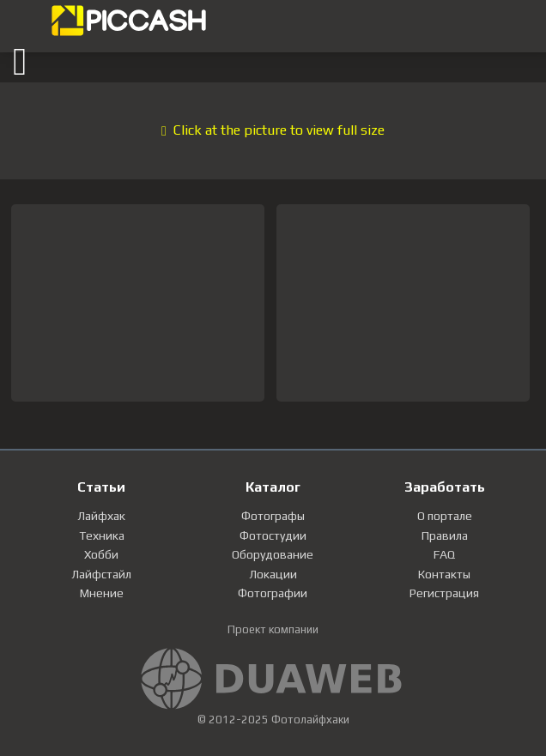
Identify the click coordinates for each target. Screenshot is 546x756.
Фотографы (273, 516)
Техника (102, 535)
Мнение (102, 593)
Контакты (444, 574)
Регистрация (444, 593)
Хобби (101, 554)
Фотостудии (273, 535)
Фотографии (273, 593)
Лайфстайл (101, 574)
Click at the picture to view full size (273, 130)
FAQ (444, 554)
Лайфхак (101, 516)
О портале (445, 516)
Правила (445, 535)
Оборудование (273, 554)
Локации (273, 574)
